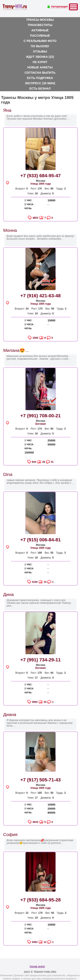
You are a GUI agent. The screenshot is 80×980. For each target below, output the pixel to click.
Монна (10, 230)
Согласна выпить (40, 73)
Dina (8, 474)
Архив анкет (37, 966)
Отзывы (40, 51)
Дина (8, 594)
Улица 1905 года (41, 184)
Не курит (40, 62)
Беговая (41, 424)
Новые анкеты (40, 67)
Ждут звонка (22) (40, 57)
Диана (10, 714)
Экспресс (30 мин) (40, 83)
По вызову (40, 46)
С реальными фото (40, 41)
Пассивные (40, 36)
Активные (40, 30)
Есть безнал (40, 88)
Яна (7, 110)
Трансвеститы (40, 25)
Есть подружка (40, 78)
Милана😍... (16, 350)
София (10, 834)
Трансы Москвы (40, 20)
